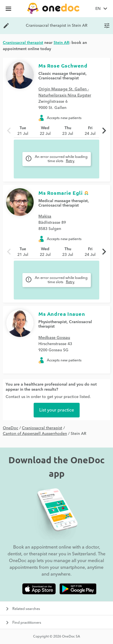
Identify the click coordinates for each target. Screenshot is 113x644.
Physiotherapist (53, 322)
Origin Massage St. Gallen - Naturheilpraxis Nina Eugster (65, 92)
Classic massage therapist (62, 74)
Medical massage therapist (63, 201)
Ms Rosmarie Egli (61, 193)
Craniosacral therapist (59, 78)
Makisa (45, 216)
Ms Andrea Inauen (62, 314)
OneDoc (11, 428)
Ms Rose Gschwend (63, 65)
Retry (70, 161)
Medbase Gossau (54, 338)
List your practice (57, 410)
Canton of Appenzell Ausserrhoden (35, 434)
